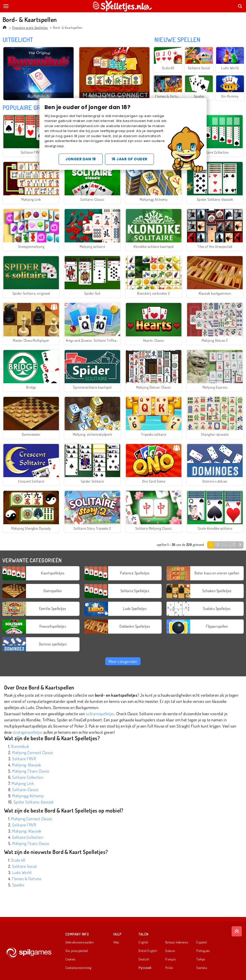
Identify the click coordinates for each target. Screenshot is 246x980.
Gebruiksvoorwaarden (80, 942)
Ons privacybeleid (77, 951)
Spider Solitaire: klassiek (34, 802)
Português (203, 951)
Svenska (202, 968)
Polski (169, 968)
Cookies (71, 959)
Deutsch (144, 959)
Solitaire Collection (28, 777)
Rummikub (20, 746)
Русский (145, 968)
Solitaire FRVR (24, 759)
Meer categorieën (123, 661)
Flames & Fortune (27, 879)
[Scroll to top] (237, 931)
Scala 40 (18, 860)
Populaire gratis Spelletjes (30, 28)
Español (202, 942)
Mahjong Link (23, 783)
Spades (18, 885)
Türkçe (201, 959)
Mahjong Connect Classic (33, 752)
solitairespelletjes (100, 714)
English (143, 942)
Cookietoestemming (78, 968)
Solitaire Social (24, 866)
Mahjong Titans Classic (31, 771)
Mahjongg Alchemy (28, 796)
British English (148, 951)
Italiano (170, 951)
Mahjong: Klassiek (26, 765)
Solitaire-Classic (25, 790)
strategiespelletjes (28, 732)
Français (170, 959)
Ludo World (22, 872)
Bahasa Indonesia (177, 942)
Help (116, 942)
